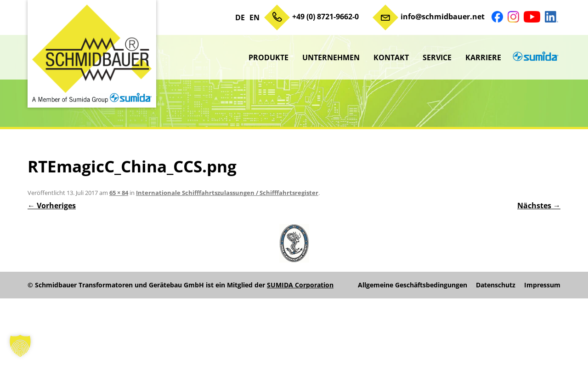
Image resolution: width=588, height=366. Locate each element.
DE (240, 17)
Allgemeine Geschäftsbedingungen (413, 285)
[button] (20, 346)
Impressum (542, 285)
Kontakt (391, 57)
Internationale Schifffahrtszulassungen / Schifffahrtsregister (227, 193)
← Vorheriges (52, 206)
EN (254, 17)
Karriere (483, 57)
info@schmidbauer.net (443, 17)
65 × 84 (119, 193)
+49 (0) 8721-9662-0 (325, 17)
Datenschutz (496, 285)
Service (437, 57)
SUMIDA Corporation (300, 285)
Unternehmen (331, 57)
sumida (534, 57)
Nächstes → (539, 206)
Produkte (269, 57)
